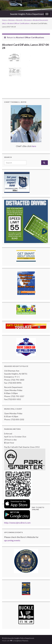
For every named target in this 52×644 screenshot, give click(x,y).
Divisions (12, 20)
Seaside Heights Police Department (27, 14)
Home (4, 20)
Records (19, 20)
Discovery (28, 20)
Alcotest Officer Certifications (19, 23)
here (34, 146)
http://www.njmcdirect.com (17, 523)
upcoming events (12, 540)
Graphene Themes (21, 641)
